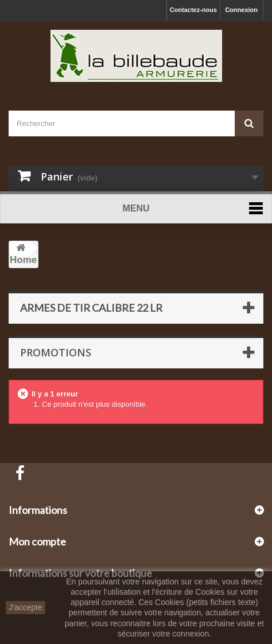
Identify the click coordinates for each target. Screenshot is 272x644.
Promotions (56, 352)
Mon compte (37, 541)
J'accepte (26, 607)
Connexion (241, 10)
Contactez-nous (194, 10)
